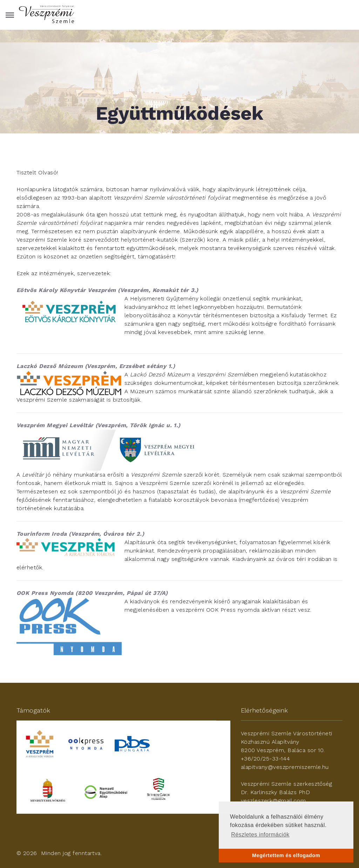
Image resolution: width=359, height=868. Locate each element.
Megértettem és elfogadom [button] (286, 855)
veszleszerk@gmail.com (273, 801)
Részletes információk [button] (260, 835)
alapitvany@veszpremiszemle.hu (285, 767)
